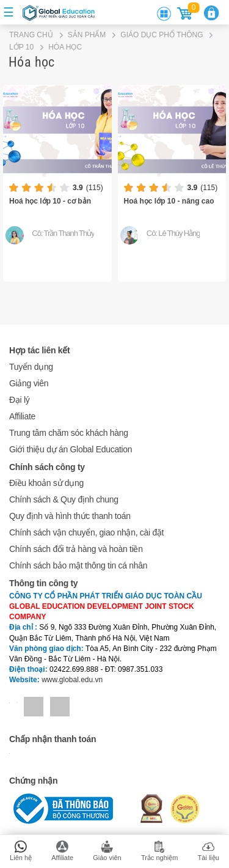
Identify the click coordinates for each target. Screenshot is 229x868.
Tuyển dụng (31, 367)
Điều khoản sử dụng (46, 483)
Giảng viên (29, 383)
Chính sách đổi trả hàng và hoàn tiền (76, 549)
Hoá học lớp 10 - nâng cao (169, 201)
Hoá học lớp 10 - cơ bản (50, 201)
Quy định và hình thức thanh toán (70, 516)
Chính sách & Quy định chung (64, 499)
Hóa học (65, 47)
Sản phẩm (87, 35)
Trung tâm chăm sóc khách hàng (69, 433)
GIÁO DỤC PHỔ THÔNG (162, 35)
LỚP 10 (21, 47)
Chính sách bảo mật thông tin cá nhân (78, 565)
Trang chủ (31, 35)
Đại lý (19, 400)
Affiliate (22, 416)
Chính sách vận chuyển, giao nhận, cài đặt (86, 532)
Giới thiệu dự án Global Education (71, 449)
